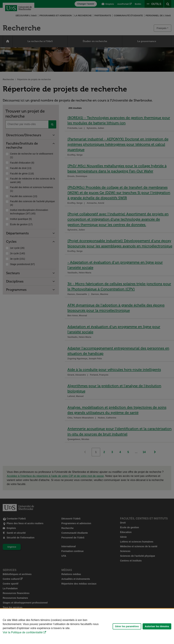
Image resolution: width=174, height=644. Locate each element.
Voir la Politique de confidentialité (23, 632)
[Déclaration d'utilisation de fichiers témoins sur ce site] (87, 626)
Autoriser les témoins (157, 626)
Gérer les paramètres (127, 626)
